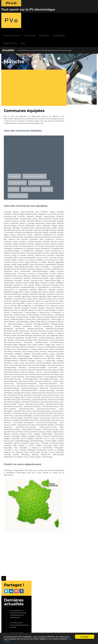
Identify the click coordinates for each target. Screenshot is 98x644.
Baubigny (14, 202)
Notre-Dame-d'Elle (17, 328)
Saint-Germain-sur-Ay (11, 373)
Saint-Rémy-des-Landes (34, 410)
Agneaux (16, 190)
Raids (46, 341)
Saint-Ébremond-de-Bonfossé (29, 362)
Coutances (15, 241)
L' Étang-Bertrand (36, 250)
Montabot (34, 309)
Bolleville (36, 211)
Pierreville (29, 334)
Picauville (14, 168)
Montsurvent (8, 318)
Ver (60, 442)
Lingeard (58, 284)
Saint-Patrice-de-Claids (37, 403)
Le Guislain (17, 268)
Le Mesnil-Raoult (42, 302)
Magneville (8, 291)
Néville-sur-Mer (18, 325)
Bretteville (23, 215)
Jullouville (58, 211)
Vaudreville (16, 442)
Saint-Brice (8, 355)
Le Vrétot (20, 449)
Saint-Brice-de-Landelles (22, 355)
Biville (39, 208)
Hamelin (38, 268)
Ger (25, 259)
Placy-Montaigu (53, 334)
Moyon (24, 321)
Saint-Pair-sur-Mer (30, 168)
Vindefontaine (56, 447)
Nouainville (49, 328)
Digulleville (32, 245)
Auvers (44, 197)
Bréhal (16, 215)
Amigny (50, 190)
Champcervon (46, 227)
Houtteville (48, 277)
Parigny (13, 332)
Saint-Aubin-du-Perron (40, 353)
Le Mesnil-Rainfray (29, 302)
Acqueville (7, 190)
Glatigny (46, 259)
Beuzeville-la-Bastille (11, 208)
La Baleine (19, 199)
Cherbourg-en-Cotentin (35, 155)
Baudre (22, 202)
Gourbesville (57, 261)
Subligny (43, 428)
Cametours (43, 220)
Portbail (7, 339)
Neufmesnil (34, 323)
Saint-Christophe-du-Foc (53, 355)
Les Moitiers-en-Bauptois (20, 309)
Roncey (23, 348)
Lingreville (7, 286)
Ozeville (7, 332)
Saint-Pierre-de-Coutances (39, 405)
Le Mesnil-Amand (46, 296)
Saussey (7, 424)
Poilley (24, 337)
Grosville (49, 266)
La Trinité (15, 438)
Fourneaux (16, 257)
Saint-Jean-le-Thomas (34, 383)
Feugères (22, 252)
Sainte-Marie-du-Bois (19, 389)
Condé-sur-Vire (56, 236)
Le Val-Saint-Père (29, 440)
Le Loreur (7, 289)
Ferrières (7, 252)
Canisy (59, 220)
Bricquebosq (15, 218)
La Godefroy (54, 259)
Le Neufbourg (24, 323)
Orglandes (45, 330)
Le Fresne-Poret (27, 257)
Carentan (37, 222)
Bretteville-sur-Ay (33, 215)
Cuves (53, 243)
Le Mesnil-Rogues (55, 302)
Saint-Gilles (44, 373)
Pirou (44, 334)
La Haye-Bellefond (47, 270)
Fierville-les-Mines (41, 252)
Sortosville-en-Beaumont (34, 426)
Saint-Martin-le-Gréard (40, 396)
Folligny (35, 254)
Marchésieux (50, 291)
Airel (36, 190)
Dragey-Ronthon (55, 245)
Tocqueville (50, 433)
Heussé (52, 275)
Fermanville (57, 250)
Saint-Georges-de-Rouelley (46, 367)
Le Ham (25, 268)
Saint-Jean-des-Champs (37, 380)
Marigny (16, 293)
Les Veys (33, 444)
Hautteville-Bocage (32, 270)
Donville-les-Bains (17, 161)
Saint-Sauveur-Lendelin (22, 415)
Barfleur (34, 199)
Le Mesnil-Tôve (25, 305)
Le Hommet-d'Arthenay (23, 277)
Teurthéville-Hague (17, 433)
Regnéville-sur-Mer (54, 344)
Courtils (7, 241)
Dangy (59, 243)
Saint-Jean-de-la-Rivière (41, 378)
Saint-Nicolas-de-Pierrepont (51, 401)
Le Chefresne (14, 234)
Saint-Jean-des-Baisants (19, 380)
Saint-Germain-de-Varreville (32, 371)
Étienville (48, 250)
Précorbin (21, 339)
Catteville (16, 225)
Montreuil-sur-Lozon (54, 316)
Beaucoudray (9, 204)
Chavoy (52, 231)
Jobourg (58, 279)
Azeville (7, 199)
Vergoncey (8, 444)
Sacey (6, 351)
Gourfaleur (8, 263)
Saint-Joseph (57, 383)
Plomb (18, 337)
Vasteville (7, 442)
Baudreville (30, 202)
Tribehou (7, 438)
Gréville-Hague (30, 266)
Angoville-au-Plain (32, 192)
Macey (59, 289)
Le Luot (44, 289)
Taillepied (7, 431)
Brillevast (58, 218)
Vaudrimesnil (26, 442)
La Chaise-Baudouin (17, 227)
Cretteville (7, 243)
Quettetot (7, 341)
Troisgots (23, 438)
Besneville (32, 206)
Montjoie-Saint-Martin (34, 314)
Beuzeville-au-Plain (54, 206)
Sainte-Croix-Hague (16, 360)
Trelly (59, 435)
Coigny (29, 236)
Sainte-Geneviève (10, 364)
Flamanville (52, 252)
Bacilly (12, 199)
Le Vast (58, 440)
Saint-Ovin (24, 403)
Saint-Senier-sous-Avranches (43, 417)
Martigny (23, 293)
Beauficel (18, 204)
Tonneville (7, 435)
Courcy (59, 238)
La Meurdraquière (24, 307)
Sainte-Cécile (37, 355)
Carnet (44, 222)
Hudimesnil (8, 279)
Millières (35, 307)
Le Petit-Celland (18, 334)
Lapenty (58, 282)
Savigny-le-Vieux (24, 424)
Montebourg (47, 312)
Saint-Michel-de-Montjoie (31, 401)
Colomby (46, 236)
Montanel (14, 312)
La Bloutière (9, 211)
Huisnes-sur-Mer (20, 279)
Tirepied (41, 433)
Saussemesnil (56, 422)
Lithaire (15, 286)
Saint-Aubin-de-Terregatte (22, 353)
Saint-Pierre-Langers (32, 408)
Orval (53, 330)
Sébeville (35, 424)
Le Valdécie (17, 440)
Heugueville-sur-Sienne (29, 275)
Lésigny (86, 134)
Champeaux (8, 229)
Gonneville (33, 261)
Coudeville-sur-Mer (29, 238)
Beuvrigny (42, 206)
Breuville (44, 215)
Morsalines (44, 318)
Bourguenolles (9, 213)
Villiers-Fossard (44, 447)
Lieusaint (50, 284)
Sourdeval (21, 428)
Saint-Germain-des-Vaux (46, 369)
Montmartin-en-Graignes (52, 314)
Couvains (23, 241)
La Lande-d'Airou (47, 282)
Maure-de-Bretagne (80, 129)
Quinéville (39, 341)
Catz (28, 225)
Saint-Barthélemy (55, 353)
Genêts (20, 259)
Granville (14, 266)
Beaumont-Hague (29, 204)
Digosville (23, 245)
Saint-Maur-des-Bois (18, 399)
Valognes (47, 168)
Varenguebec (41, 440)
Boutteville (20, 213)
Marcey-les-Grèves (37, 291)
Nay (60, 321)
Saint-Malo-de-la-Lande (47, 387)
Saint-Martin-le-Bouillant (21, 396)
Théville (35, 433)
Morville (58, 318)
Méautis (14, 296)
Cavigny (23, 225)
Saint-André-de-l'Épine (44, 351)
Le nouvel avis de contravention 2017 (83, 94)
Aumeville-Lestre (34, 197)
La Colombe (37, 236)
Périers (24, 332)
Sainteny (41, 422)
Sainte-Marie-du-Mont (36, 389)
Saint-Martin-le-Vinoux (81, 154)
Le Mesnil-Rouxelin (11, 305)
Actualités (8, 29)
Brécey (59, 213)
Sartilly (48, 422)
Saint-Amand (14, 351)
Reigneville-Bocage (10, 346)
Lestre (28, 284)
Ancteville (58, 190)
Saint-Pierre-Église (17, 408)
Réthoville (35, 346)
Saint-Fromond (56, 362)
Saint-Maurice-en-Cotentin (37, 399)
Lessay (22, 284)
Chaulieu (7, 394)
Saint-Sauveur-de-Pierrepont (34, 412)
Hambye (31, 268)
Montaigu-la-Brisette (46, 309)
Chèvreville (8, 236)
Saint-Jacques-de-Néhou (37, 376)
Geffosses (13, 259)
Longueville (57, 286)
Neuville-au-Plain (46, 323)
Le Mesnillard (48, 300)
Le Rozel (58, 348)
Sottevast (58, 426)
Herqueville (15, 275)
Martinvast (31, 293)
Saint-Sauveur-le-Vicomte (40, 415)
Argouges (45, 195)
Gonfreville (24, 261)
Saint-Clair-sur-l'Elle (11, 357)
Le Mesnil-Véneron (39, 305)
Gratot (21, 266)
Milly (41, 307)
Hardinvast (46, 268)
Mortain (52, 318)
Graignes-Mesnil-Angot (43, 263)
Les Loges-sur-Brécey (40, 286)
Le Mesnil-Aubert (16, 298)
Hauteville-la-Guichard (16, 270)
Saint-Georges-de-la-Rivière (46, 364)
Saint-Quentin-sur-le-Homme (14, 410)
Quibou (32, 341)
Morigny (36, 318)
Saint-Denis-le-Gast (54, 360)
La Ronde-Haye (32, 348)
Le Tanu (28, 431)
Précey (13, 339)
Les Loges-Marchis (25, 286)
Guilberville (8, 268)
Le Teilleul (36, 431)
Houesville (38, 277)
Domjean (39, 245)
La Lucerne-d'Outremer (32, 289)
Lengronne (14, 284)
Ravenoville (31, 344)
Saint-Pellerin (51, 403)
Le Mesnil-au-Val (29, 298)
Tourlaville (28, 435)
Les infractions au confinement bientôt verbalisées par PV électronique (45, 29)
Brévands (51, 215)
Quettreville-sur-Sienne (20, 341)
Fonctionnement (28, 14)
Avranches (57, 197)
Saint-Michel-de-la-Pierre (13, 401)
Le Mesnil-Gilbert (22, 300)
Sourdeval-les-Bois (32, 428)
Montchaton (30, 312)
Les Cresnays (56, 241)
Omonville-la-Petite (18, 330)
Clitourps (22, 236)
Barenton (27, 199)
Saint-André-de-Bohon (27, 351)
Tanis (22, 431)
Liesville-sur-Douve (38, 284)
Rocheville (7, 348)
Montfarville (57, 312)
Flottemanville (9, 254)
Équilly (16, 250)
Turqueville (32, 438)
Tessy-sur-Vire (46, 431)
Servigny (51, 424)
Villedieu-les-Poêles (18, 174)
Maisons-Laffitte (78, 149)
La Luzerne (52, 289)
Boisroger (19, 211)
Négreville (7, 323)
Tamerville (16, 431)
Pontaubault (32, 337)
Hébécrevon (49, 273)
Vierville (7, 447)
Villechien (24, 447)
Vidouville (58, 444)
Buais (26, 220)
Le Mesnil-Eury (53, 298)
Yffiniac (74, 139)
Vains (59, 438)
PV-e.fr (24, 581)
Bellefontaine (50, 204)
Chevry (15, 236)
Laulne (6, 284)
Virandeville (8, 449)
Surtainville (51, 428)
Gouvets (16, 263)
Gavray (6, 259)
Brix (5, 220)
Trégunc (75, 134)
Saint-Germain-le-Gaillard (52, 371)
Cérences (39, 225)
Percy (19, 332)
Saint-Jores (47, 383)
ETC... (83, 160)
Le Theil (28, 433)
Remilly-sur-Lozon (24, 346)
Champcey (57, 227)
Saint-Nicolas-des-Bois (12, 403)
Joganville (7, 282)
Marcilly (58, 291)
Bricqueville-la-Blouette (29, 218)
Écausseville (14, 247)
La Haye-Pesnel (30, 273)
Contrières (8, 238)
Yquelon (27, 449)
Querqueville (47, 339)
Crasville (38, 241)
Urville (39, 438)
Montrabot (39, 316)
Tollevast (58, 433)
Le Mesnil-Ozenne (15, 302)
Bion (34, 208)
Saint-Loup (33, 387)
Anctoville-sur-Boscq (11, 192)
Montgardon (8, 314)
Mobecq (47, 307)
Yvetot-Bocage (36, 449)
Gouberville (47, 261)
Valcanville (8, 440)
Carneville (51, 222)
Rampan (51, 341)
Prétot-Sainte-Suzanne (33, 339)
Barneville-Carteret (45, 199)
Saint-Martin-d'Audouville (13, 392)
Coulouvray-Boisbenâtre (46, 238)
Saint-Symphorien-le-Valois (52, 419)
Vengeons (54, 442)
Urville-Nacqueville (49, 438)
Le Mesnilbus (41, 298)
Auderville (7, 197)
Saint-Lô (49, 385)
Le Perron (8, 334)
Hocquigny (8, 277)
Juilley (14, 282)
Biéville (22, 208)
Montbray (22, 312)
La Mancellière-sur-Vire (21, 291)
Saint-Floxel (45, 362)
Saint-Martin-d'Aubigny (53, 389)
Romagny (15, 348)
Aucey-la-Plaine (56, 195)
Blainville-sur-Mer (48, 208)
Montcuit (39, 312)
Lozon (21, 289)
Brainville (37, 213)
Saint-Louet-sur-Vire (20, 387)
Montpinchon (27, 316)
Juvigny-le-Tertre (24, 282)
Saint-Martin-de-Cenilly (53, 392)
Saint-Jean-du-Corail (54, 380)
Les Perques (41, 332)
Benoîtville (8, 206)
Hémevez (7, 275)
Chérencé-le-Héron (28, 234)
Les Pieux (38, 334)
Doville (46, 245)
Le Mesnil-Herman (35, 300)
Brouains (11, 220)
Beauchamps (56, 202)
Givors (74, 160)
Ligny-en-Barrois (78, 144)
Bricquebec (14, 155)
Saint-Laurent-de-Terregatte (33, 385)
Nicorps (28, 325)
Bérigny (16, 206)
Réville (42, 346)
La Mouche (8, 321)
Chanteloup (47, 229)
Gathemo (44, 257)
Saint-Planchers (47, 408)
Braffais (29, 213)
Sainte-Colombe (44, 357)
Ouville (59, 330)
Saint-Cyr (27, 360)
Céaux (33, 225)
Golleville (16, 261)
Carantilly (30, 222)
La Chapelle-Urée (32, 231)
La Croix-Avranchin (20, 243)
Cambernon (33, 220)
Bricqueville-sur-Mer (46, 218)
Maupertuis (40, 293)
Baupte (38, 202)
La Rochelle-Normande (53, 346)
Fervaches (15, 252)
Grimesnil (41, 266)
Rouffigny (42, 348)
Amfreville (42, 190)
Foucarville (8, 257)
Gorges (40, 261)
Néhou (15, 323)
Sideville (7, 426)
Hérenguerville (43, 275)
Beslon (24, 206)
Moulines (17, 321)
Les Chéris (57, 234)
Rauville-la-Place (18, 344)
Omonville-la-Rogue (33, 330)
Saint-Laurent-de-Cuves (12, 385)
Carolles (58, 222)
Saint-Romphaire (50, 410)
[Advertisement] (34, 66)
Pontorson (52, 337)
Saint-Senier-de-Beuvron (22, 417)
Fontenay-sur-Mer (55, 254)
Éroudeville (24, 250)
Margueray (8, 293)
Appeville (36, 195)
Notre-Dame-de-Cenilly (40, 325)
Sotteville (7, 428)
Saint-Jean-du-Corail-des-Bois (14, 383)
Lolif (51, 286)
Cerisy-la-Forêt (49, 225)
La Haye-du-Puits (16, 273)
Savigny (14, 424)
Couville (31, 241)
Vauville (35, 442)
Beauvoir (41, 204)
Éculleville (36, 247)
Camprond (52, 220)
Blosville (58, 208)
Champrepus (18, 229)
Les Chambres (33, 227)
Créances (46, 241)
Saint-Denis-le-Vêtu (11, 362)
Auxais (50, 197)
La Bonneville (47, 211)
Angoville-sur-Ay (45, 192)
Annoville (27, 195)
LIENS (26, 604)
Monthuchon (19, 314)
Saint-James (52, 376)
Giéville (30, 259)
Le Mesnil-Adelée (32, 296)
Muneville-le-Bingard (35, 321)
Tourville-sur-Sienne (41, 435)
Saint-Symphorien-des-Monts (29, 419)
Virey (15, 449)
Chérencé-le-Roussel (44, 234)
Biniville (28, 208)
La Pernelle (31, 332)
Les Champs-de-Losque (33, 229)
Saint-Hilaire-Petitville (20, 376)
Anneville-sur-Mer (16, 195)
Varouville (51, 440)
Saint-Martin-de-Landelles (20, 394)
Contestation (75, 14)
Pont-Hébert (42, 337)
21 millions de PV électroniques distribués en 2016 (85, 85)
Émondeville (45, 247)
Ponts (59, 337)
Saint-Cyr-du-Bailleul (39, 360)
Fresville (36, 257)
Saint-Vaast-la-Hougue (12, 422)
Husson (30, 279)
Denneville (8, 245)
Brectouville (8, 215)
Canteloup (8, 222)
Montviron (18, 318)
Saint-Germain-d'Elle (27, 369)
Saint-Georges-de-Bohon (26, 364)
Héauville (40, 273)
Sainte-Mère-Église (55, 399)
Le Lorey (15, 289)
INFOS (36, 581)
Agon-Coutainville (26, 190)
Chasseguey (44, 231)
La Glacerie (38, 259)
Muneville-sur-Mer (50, 321)
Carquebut (8, 225)
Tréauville (52, 435)
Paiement (60, 14)
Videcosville (49, 444)
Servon (59, 424)
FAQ (39, 22)
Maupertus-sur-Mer (52, 293)
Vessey (26, 444)
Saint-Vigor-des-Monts (29, 422)
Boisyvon (28, 211)
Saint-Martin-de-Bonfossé (33, 392)
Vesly (20, 444)
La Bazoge (46, 202)
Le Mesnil (21, 296)
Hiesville (58, 275)
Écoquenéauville (25, 247)
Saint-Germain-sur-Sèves (30, 373)
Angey (22, 192)
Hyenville (39, 279)
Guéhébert (57, 266)
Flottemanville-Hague (23, 254)
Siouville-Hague (17, 426)
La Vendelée (44, 442)
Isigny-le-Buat (49, 279)
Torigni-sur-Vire (18, 435)
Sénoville (43, 424)
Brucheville (19, 220)
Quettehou (57, 339)
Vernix (15, 444)
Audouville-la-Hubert (20, 197)
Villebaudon (15, 447)
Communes (46, 14)
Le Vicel (40, 444)
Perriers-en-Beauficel (54, 332)
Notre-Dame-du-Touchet (34, 328)
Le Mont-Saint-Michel (39, 161)
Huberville (57, 277)
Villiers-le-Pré (33, 447)
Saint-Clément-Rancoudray (28, 357)
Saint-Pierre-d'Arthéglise (19, 405)
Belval (59, 204)
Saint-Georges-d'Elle (27, 367)
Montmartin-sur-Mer (11, 316)
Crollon (31, 243)
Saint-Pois (58, 408)
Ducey (6, 247)
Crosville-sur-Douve (42, 243)
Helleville (58, 273)
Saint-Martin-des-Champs (40, 394)
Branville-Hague (48, 213)
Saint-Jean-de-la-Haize (23, 378)
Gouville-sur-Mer (27, 263)
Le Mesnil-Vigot (53, 305)
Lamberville (35, 282)
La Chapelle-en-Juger (18, 231)
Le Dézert (16, 245)
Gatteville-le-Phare (55, 257)
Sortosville (49, 426)
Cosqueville (17, 238)
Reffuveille (41, 344)
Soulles (14, 428)
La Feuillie (30, 252)
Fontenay (43, 254)
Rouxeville (50, 348)
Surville (59, 428)
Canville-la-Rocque (19, 222)
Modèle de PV (26, 22)
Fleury (59, 252)
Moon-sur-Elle (27, 318)
